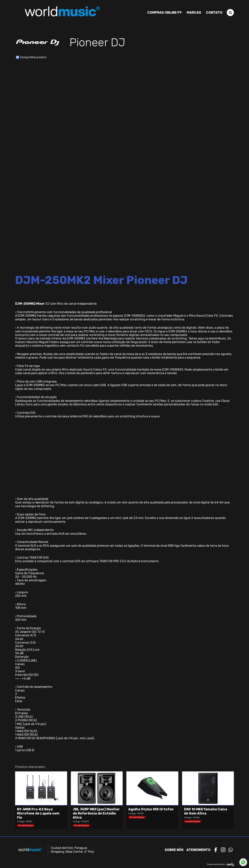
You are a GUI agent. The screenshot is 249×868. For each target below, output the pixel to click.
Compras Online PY (165, 13)
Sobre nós (174, 850)
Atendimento (198, 850)
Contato (214, 13)
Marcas (194, 13)
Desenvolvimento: (220, 865)
